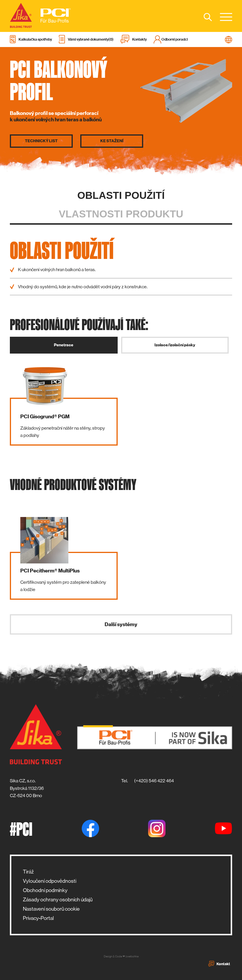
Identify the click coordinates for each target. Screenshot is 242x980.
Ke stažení (112, 141)
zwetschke (132, 956)
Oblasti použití (121, 195)
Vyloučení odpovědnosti (50, 881)
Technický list (41, 141)
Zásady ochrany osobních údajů (58, 900)
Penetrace (64, 345)
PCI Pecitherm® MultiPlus (50, 571)
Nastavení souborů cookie (51, 909)
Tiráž (28, 872)
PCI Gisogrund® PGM (45, 417)
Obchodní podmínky (45, 890)
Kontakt (219, 964)
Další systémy (121, 624)
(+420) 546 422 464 (154, 781)
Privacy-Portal (38, 918)
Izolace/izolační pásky (175, 345)
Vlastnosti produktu (121, 214)
